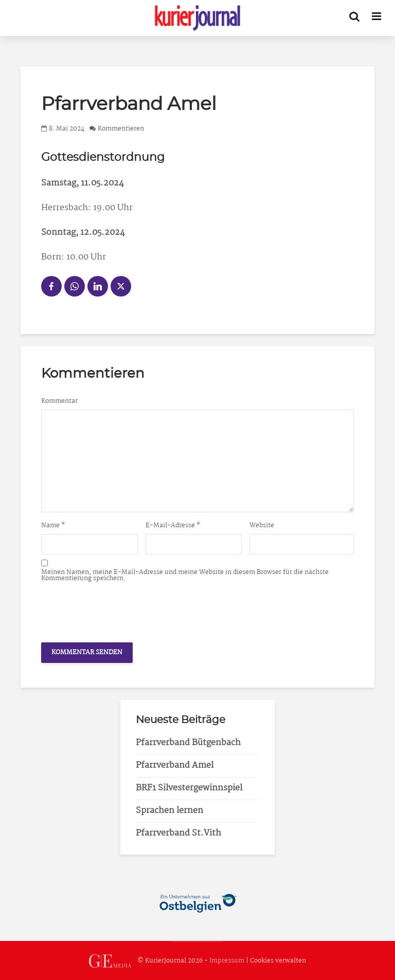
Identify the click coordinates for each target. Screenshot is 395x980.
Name (53, 526)
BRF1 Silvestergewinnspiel (189, 788)
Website (262, 526)
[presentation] (119, 609)
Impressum (227, 961)
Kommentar (59, 401)
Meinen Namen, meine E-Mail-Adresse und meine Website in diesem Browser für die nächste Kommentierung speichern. (185, 576)
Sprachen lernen (169, 811)
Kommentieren (121, 129)
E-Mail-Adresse (173, 526)
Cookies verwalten (278, 961)
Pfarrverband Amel (175, 765)
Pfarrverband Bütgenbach (188, 743)
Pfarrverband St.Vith (178, 833)
